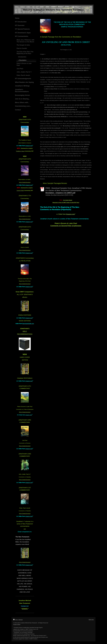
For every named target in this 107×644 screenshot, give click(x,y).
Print (16, 620)
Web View (91, 620)
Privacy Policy (17, 624)
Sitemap (21, 620)
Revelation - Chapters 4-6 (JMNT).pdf (60, 193)
